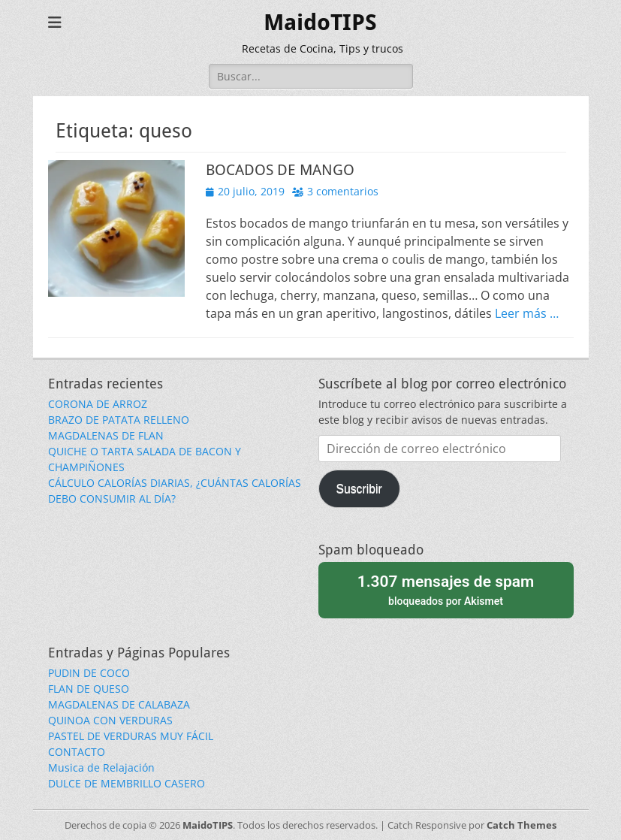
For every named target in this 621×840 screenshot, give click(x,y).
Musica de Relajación (101, 767)
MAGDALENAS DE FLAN (106, 435)
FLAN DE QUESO (89, 689)
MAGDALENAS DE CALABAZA (119, 704)
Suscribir (359, 489)
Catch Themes (522, 825)
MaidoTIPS (320, 22)
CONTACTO (77, 752)
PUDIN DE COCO (89, 673)
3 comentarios (343, 191)
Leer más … (527, 313)
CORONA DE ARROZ (98, 404)
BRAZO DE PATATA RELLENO (119, 420)
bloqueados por (446, 589)
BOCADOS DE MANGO (280, 170)
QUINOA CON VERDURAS (110, 720)
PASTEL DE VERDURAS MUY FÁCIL (131, 736)
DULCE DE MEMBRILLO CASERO (127, 783)
